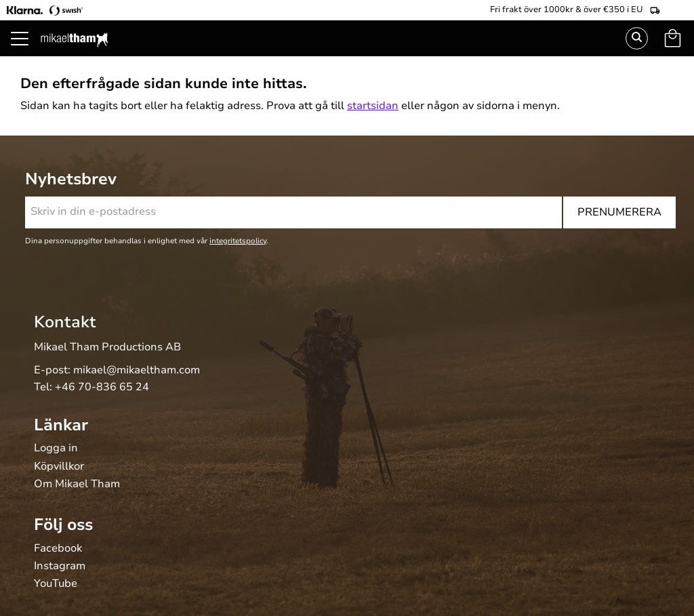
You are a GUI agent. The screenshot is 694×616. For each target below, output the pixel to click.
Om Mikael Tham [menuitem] (77, 485)
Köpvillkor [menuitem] (59, 467)
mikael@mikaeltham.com (137, 370)
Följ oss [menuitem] (63, 525)
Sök (637, 38)
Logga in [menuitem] (56, 449)
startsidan (373, 106)
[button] (27, 54)
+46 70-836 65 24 (102, 387)
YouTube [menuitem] (56, 584)
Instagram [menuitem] (60, 567)
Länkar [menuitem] (61, 425)
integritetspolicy (238, 241)
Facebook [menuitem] (58, 549)
